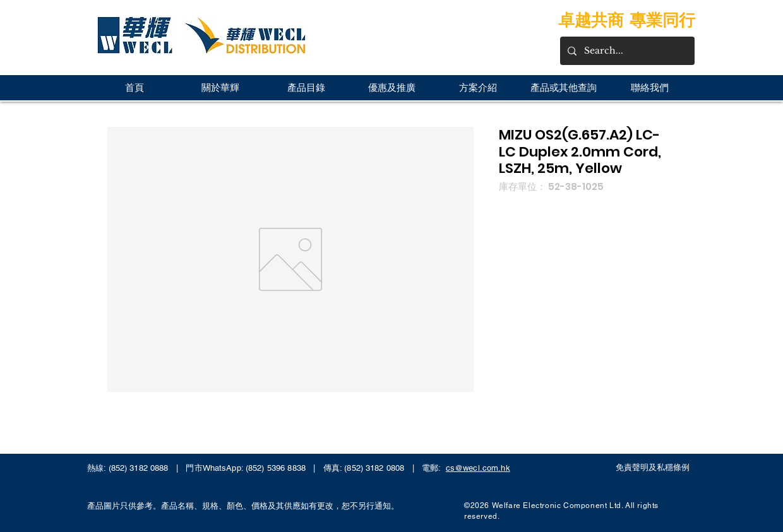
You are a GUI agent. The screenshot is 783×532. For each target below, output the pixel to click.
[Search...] (626, 51)
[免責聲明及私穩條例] (656, 467)
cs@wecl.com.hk (478, 468)
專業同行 (662, 20)
